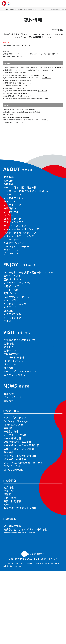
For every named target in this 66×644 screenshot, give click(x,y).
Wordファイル (48, 70)
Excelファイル (59, 67)
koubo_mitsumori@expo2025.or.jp (21, 117)
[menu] (62, 4)
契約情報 (21, 9)
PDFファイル (26, 45)
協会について (13, 9)
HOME (6, 9)
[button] (57, 145)
